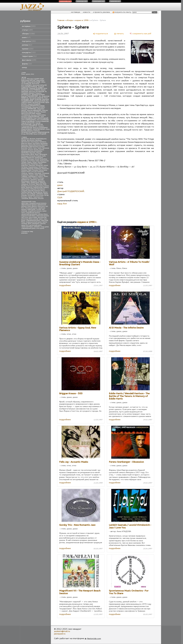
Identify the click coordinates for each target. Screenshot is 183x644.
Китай (37, 159)
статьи (27, 30)
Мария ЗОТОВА (34, 112)
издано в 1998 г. (83, 20)
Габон (30, 148)
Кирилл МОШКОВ (34, 104)
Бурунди (25, 145)
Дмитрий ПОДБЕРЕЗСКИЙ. (71, 191)
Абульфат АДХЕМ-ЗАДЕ (35, 79)
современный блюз (33, 220)
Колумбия (43, 159)
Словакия (45, 173)
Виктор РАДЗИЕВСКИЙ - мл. (31, 96)
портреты (29, 41)
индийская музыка (33, 213)
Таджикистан (38, 197)
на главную (76, 12)
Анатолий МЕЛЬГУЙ (40, 85)
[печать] (119, 34)
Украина (34, 180)
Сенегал (24, 173)
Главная (61, 20)
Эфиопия (39, 184)
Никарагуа (42, 167)
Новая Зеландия (27, 169)
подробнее (65, 285)
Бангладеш (35, 142)
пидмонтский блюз (28, 216)
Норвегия (37, 169)
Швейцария (35, 183)
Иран (37, 154)
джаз (28, 74)
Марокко (25, 165)
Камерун (24, 159)
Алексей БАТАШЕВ (34, 82)
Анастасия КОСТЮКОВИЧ (30, 84)
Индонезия (25, 154)
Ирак (32, 154)
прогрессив (42, 217)
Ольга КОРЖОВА (43, 120)
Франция (34, 181)
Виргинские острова (37, 147)
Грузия (36, 150)
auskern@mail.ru (62, 631)
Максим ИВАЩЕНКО (34, 110)
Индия (39, 153)
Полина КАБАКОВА (42, 121)
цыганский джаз (35, 225)
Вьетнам (24, 148)
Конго (24, 194)
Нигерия (24, 167)
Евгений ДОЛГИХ (38, 102)
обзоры (28, 34)
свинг (41, 219)
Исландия (25, 156)
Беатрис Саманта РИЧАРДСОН (31, 94)
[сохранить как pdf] (140, 34)
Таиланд (42, 175)
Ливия (46, 194)
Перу (30, 170)
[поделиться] (100, 34)
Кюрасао (29, 187)
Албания (33, 189)
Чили (28, 183)
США (36, 175)
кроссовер (33, 217)
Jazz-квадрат (34, 10)
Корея (24, 161)
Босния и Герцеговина (36, 186)
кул (47, 206)
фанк (30, 224)
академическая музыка (38, 203)
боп (23, 208)
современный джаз (28, 228)
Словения (25, 175)
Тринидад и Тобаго (36, 176)
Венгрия (44, 145)
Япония (41, 198)
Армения (38, 140)
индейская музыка (35, 211)
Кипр (23, 187)
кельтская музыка (42, 216)
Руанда (24, 197)
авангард (25, 203)
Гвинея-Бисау (37, 192)
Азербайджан (41, 139)
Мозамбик (31, 195)
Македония (26, 164)
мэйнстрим (31, 209)
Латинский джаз (31, 208)
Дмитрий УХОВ (40, 101)
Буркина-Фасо (40, 191)
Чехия (23, 183)
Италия (39, 156)
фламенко (36, 224)
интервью (29, 26)
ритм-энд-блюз (27, 219)
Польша (35, 170)
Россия (34, 172)
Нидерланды (33, 167)
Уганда (41, 178)
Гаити (39, 148)
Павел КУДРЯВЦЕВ (28, 121)
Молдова (39, 165)
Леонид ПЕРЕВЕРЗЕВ (29, 109)
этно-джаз (40, 228)
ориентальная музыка (29, 214)
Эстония (32, 184)
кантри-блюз (43, 214)
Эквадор (25, 184)
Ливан (29, 162)
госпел (39, 209)
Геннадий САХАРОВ (36, 98)
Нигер (46, 195)
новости (87, 12)
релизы (27, 45)
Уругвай (40, 180)
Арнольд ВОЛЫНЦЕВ (37, 92)
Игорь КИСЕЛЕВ (27, 134)
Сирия (30, 197)
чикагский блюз (27, 227)
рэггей (36, 219)
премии (28, 49)
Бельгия (24, 143)
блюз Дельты (32, 206)
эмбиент (37, 227)
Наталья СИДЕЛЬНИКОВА (31, 117)
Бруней (31, 191)
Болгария (36, 143)
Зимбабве (25, 153)
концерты (29, 52)
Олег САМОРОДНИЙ (41, 118)
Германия (46, 148)
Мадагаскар (38, 187)
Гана (35, 148)
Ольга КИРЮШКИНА (29, 120)
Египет (45, 192)
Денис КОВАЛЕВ (36, 99)
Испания (32, 156)
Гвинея (30, 192)
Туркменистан (26, 178)
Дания (42, 150)
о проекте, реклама (101, 12)
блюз (23, 74)
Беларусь (43, 142)
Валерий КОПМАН (38, 95)
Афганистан (26, 142)
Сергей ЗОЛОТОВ (28, 123)
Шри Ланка (25, 189)
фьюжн (43, 224)
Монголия (40, 195)
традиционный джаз (34, 222)
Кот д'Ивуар (31, 194)
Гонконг (24, 150)
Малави (24, 195)
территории (29, 56)
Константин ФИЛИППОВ (30, 106)
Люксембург (42, 162)
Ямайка (24, 186)
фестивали (29, 60)
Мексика (32, 165)
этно (32, 74)
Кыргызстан (44, 161)
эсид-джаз (45, 227)
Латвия (24, 162)
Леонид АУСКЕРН (39, 107)
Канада (31, 159)
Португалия (43, 170)
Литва (34, 162)
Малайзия (34, 164)
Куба (37, 161)
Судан (31, 175)
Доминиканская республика (32, 151)
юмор (24, 67)
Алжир (24, 140)
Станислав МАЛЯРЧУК (29, 126)
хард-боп (25, 225)
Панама (24, 170)
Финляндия (25, 181)
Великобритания (35, 145)
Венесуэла (25, 147)
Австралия (25, 139)
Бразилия (44, 143)
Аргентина (31, 140)
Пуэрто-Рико (26, 172)
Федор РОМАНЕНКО (40, 128)
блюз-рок (41, 206)
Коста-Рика (31, 161)
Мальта (46, 187)
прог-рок (25, 217)
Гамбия (24, 192)
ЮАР (45, 184)
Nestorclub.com (94, 638)
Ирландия (43, 154)
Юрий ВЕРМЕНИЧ (39, 129)
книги (26, 37)
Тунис (46, 176)
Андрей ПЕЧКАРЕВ (36, 88)
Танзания (25, 198)
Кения (47, 186)
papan (24, 79)
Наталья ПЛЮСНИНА (38, 115)
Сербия (31, 173)
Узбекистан (25, 180)
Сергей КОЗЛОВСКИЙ (31, 124)
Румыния (41, 172)
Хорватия (41, 181)
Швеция (43, 183)
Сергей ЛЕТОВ (37, 125)
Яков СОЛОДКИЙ (40, 134)
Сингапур (38, 173)
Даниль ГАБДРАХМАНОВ (40, 132)
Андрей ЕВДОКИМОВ (29, 87)
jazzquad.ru (60, 634)
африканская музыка (29, 205)
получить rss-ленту (122, 12)
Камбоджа (39, 158)
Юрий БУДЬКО (27, 129)
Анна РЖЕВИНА (35, 90)
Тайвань (24, 176)
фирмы (27, 64)
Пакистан (45, 169)
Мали (40, 164)
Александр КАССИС (28, 81)
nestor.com (65, 1)
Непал (46, 165)
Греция (30, 150)
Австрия (32, 139)
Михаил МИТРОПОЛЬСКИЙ (34, 113)
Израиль (32, 153)
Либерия (40, 194)
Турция (35, 178)
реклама (24, 233)
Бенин (30, 143)
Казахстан (30, 158)
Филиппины (33, 198)
